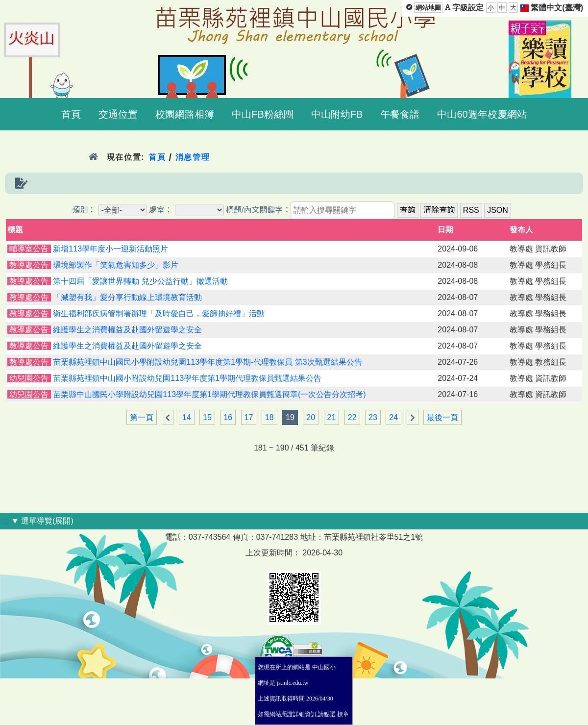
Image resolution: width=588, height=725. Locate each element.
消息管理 (193, 157)
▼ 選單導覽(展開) (42, 521)
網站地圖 (428, 8)
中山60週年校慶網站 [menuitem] (482, 114)
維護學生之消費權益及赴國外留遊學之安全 (127, 330)
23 (373, 417)
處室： (161, 210)
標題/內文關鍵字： (258, 210)
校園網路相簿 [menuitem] (185, 114)
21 (332, 417)
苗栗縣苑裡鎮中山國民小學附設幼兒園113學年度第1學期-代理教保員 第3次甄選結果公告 (207, 362)
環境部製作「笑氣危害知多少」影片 (116, 265)
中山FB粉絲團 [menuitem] (263, 114)
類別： (84, 210)
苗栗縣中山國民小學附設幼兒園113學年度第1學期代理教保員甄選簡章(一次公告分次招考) (209, 394)
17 (249, 417)
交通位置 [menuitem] (118, 114)
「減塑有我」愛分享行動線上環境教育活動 (127, 297)
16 (228, 417)
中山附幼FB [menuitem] (337, 114)
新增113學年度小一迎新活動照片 (110, 249)
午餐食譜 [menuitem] (400, 114)
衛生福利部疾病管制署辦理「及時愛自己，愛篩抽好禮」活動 (159, 313)
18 (269, 417)
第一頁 (142, 417)
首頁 (157, 157)
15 (207, 417)
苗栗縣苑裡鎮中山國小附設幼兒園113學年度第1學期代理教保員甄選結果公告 (187, 378)
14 (187, 417)
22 (352, 417)
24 (393, 417)
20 (311, 417)
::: (6, 521)
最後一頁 (442, 417)
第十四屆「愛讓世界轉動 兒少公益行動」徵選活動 (140, 281)
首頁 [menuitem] (71, 114)
